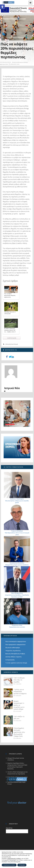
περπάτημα (14, 344)
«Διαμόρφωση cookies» (14, 858)
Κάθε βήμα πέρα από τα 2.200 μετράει (10, 313)
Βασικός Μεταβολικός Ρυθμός (15, 654)
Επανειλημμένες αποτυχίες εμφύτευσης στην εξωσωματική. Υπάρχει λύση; (19, 732)
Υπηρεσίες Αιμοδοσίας (13, 651)
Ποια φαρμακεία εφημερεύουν (15, 644)
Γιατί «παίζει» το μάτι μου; (19, 717)
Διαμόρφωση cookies (9, 865)
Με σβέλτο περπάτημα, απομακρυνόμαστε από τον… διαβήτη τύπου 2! (10, 330)
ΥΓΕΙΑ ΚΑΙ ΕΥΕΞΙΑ (6, 62)
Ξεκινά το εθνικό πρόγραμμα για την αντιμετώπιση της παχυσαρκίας (17, 773)
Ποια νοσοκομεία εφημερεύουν (16, 641)
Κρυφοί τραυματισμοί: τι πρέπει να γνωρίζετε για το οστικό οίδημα (19, 705)
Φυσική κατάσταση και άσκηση (20, 62)
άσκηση (8, 344)
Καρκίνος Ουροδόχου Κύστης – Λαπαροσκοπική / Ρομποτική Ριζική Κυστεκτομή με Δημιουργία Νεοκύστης (17, 766)
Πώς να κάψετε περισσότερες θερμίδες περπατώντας (10, 295)
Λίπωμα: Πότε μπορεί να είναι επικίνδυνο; (17, 565)
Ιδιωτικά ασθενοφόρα (13, 648)
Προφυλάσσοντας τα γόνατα (17, 627)
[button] (2, 7)
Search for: (9, 828)
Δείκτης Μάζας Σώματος (14, 657)
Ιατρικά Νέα (4, 64)
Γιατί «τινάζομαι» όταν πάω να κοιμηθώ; (19, 680)
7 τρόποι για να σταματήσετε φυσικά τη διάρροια (20, 692)
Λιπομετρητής (10, 660)
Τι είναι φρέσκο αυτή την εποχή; (16, 663)
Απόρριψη (22, 865)
